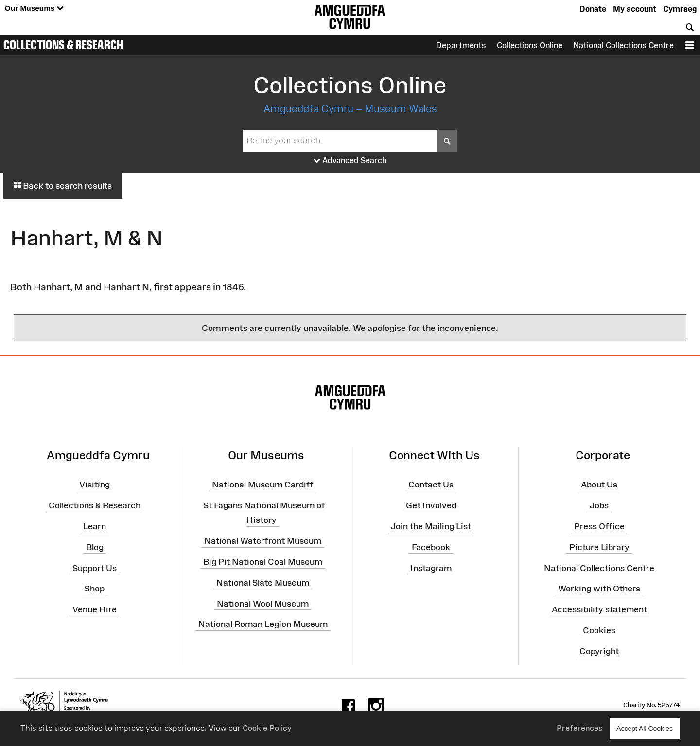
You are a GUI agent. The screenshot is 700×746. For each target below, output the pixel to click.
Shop (95, 589)
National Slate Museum (263, 583)
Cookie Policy (267, 728)
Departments (461, 45)
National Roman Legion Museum (263, 624)
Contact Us (431, 485)
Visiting (95, 485)
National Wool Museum (263, 603)
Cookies (599, 630)
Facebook (431, 547)
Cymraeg (680, 9)
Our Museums (34, 9)
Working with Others (599, 589)
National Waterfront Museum (263, 541)
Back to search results (63, 186)
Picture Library (599, 547)
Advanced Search (350, 161)
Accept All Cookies (645, 728)
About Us (599, 485)
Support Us (95, 568)
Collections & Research (63, 45)
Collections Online (530, 45)
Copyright (599, 651)
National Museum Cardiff (263, 485)
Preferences (580, 728)
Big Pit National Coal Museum (263, 562)
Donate (593, 9)
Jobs (599, 505)
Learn (95, 526)
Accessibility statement (599, 609)
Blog (95, 547)
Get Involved (431, 505)
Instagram (431, 568)
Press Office (599, 526)
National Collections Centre (623, 45)
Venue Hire (95, 609)
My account (635, 9)
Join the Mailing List (431, 526)
